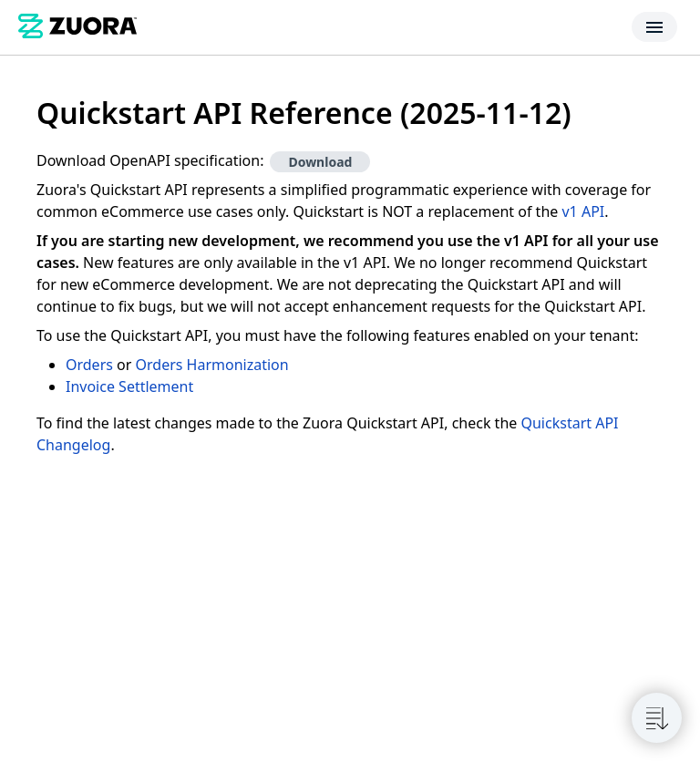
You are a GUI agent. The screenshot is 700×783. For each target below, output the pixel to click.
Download (320, 162)
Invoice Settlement (129, 386)
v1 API (583, 211)
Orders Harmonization (212, 365)
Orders (89, 365)
